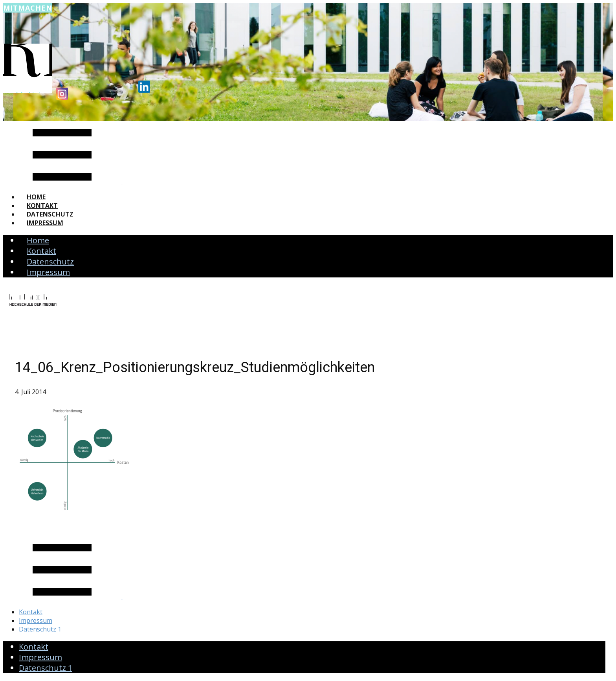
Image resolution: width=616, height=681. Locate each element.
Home (36, 197)
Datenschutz (50, 214)
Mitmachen (28, 8)
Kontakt (42, 206)
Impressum (45, 223)
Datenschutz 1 (40, 629)
